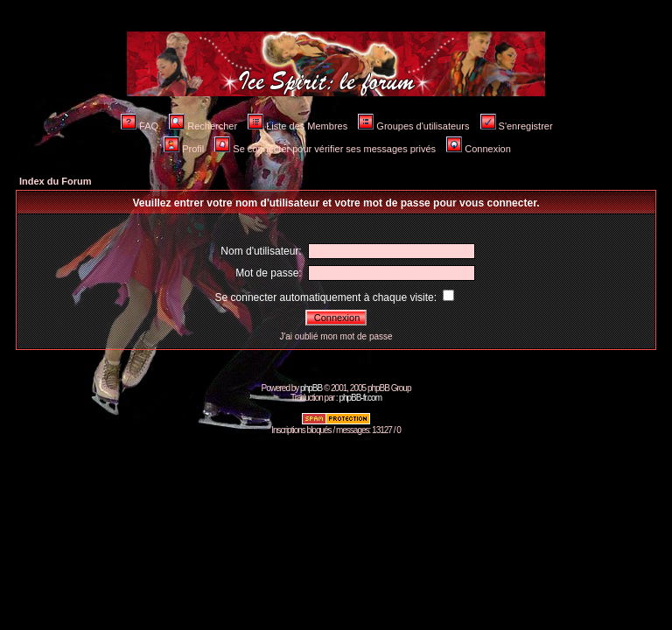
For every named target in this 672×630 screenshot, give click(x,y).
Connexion (479, 149)
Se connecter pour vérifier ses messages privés (325, 149)
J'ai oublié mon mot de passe (336, 336)
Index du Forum (56, 181)
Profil (184, 149)
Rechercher (203, 126)
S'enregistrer (517, 126)
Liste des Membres (297, 126)
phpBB (311, 388)
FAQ (140, 126)
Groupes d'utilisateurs (413, 126)
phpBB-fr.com (360, 398)
